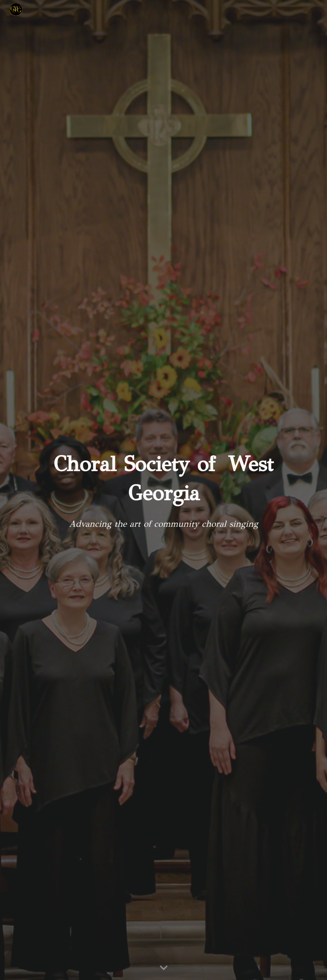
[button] (164, 968)
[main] (163, 479)
